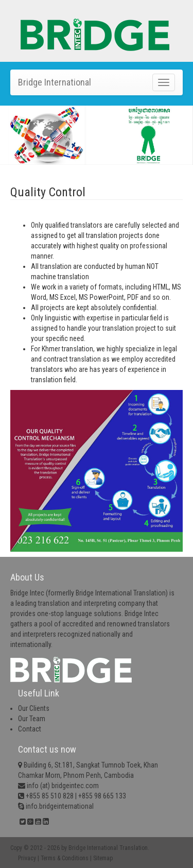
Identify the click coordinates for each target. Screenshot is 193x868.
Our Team (32, 719)
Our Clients (34, 708)
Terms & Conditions (65, 858)
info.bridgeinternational (59, 806)
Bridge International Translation (108, 848)
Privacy (27, 858)
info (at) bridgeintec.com (63, 786)
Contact (30, 729)
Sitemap (103, 858)
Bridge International (55, 82)
